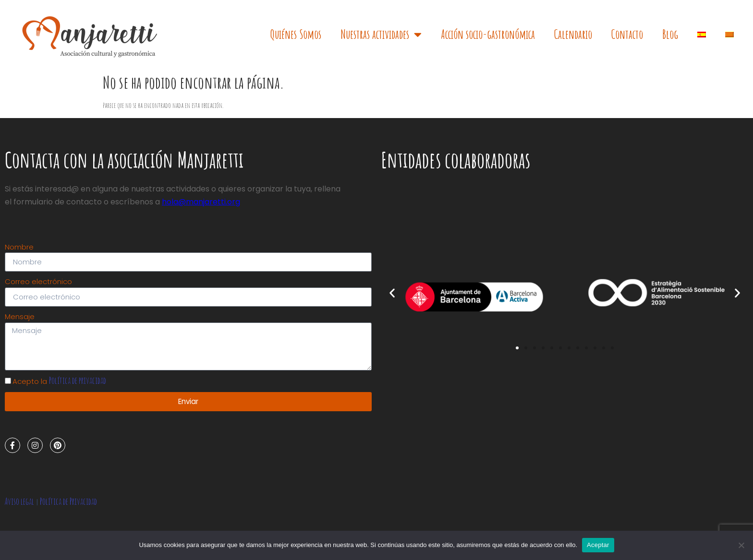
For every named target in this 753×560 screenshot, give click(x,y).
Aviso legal (19, 502)
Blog (670, 34)
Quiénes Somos (296, 34)
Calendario (573, 34)
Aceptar (598, 545)
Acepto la (59, 382)
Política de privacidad (78, 381)
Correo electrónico (38, 282)
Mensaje (20, 317)
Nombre (19, 247)
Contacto (627, 34)
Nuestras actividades (381, 34)
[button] (517, 348)
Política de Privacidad (68, 502)
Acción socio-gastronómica (488, 34)
